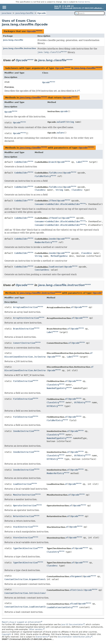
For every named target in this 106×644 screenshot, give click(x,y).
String (70, 122)
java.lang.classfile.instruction (20, 48)
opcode (64, 111)
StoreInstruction (23, 538)
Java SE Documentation (72, 625)
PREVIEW (39, 31)
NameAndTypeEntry (57, 388)
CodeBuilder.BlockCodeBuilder (63, 204)
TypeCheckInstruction (25, 548)
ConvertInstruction (24, 343)
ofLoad (73, 604)
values (60, 133)
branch (52, 162)
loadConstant (56, 267)
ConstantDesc (42, 270)
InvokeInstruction (24, 431)
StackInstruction (23, 527)
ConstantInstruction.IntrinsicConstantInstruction (34, 593)
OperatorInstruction (25, 506)
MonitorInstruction (24, 495)
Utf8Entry (80, 402)
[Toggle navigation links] (4, 7)
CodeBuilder (21, 162)
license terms (84, 2)
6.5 (77, 91)
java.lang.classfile (24, 13)
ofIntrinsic (77, 590)
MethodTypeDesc (59, 256)
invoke (52, 239)
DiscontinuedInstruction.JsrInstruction (28, 357)
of (72, 307)
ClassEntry (53, 385)
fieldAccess (55, 173)
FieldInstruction (23, 381)
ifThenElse (55, 218)
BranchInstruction (24, 329)
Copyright (6, 634)
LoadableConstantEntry (60, 607)
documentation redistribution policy (74, 637)
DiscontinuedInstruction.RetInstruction (28, 370)
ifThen (52, 201)
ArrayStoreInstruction (26, 318)
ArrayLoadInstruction (25, 307)
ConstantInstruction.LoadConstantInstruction (31, 607)
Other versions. (36, 629)
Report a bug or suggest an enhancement (21, 622)
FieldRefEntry (43, 176)
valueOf (61, 122)
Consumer (40, 204)
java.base (7, 13)
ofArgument (76, 576)
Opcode (42, 13)
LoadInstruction (22, 484)
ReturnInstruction (24, 516)
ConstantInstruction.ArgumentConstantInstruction (33, 579)
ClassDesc (40, 190)
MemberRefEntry (43, 242)
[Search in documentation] (90, 13)
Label (79, 162)
